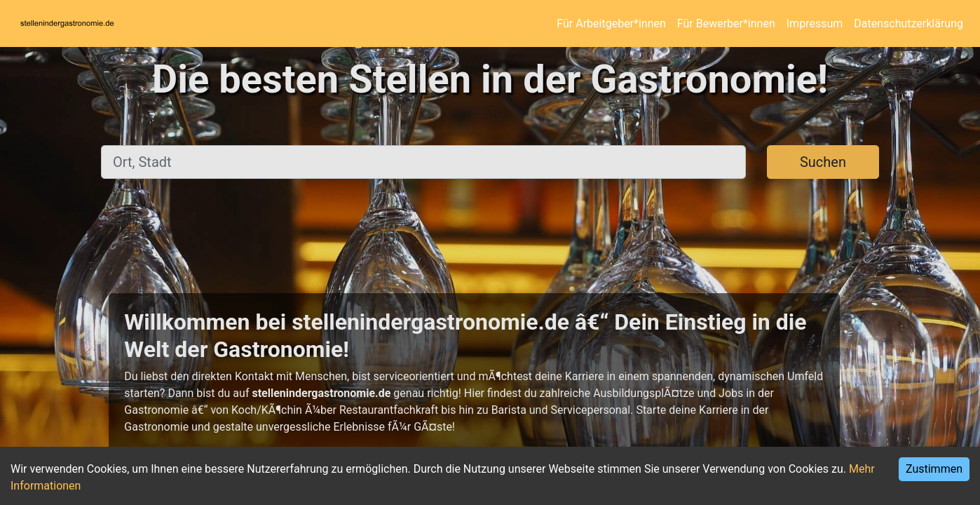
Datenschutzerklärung (908, 23)
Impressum (815, 23)
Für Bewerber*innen (726, 23)
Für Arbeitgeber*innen (611, 23)
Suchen (823, 162)
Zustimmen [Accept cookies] (934, 469)
